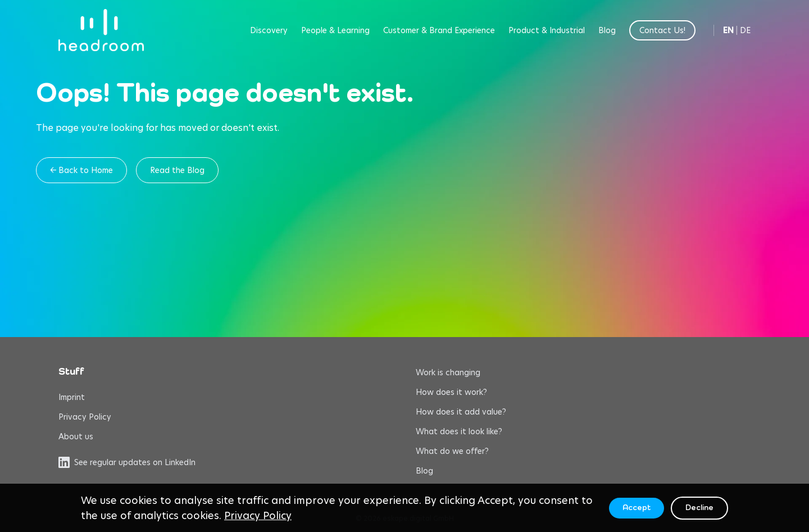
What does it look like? (459, 431)
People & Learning (335, 30)
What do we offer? (452, 451)
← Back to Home (81, 170)
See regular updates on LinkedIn (127, 462)
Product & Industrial (547, 30)
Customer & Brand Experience (439, 30)
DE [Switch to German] (745, 30)
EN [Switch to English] (728, 30)
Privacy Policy (85, 417)
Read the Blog (177, 170)
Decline (699, 508)
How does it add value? (461, 412)
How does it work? (451, 392)
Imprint (72, 397)
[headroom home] (101, 30)
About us (76, 436)
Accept (637, 508)
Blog (607, 30)
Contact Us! (662, 30)
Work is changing (448, 372)
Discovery (269, 30)
